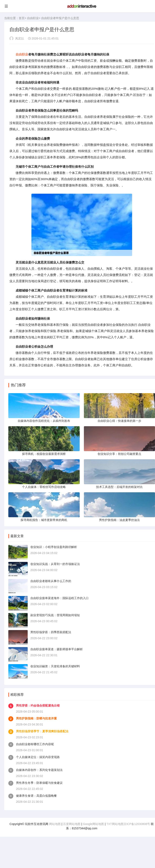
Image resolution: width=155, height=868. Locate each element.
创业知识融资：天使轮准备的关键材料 (55, 666)
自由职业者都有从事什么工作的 (51, 581)
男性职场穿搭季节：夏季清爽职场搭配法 (42, 731)
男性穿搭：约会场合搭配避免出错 (38, 705)
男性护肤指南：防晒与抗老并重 (36, 718)
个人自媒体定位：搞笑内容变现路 (38, 757)
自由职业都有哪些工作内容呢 (35, 744)
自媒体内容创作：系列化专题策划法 (39, 770)
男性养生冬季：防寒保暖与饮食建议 (39, 783)
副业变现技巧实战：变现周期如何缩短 (55, 615)
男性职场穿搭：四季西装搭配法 (51, 632)
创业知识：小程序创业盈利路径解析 (54, 547)
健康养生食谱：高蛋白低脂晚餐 (36, 796)
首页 (22, 18)
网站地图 (55, 824)
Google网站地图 (94, 824)
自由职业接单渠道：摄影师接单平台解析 (57, 649)
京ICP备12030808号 (137, 824)
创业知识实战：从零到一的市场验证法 (55, 564)
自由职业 (33, 18)
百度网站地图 (72, 824)
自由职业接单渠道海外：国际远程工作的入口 (60, 598)
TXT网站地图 (115, 824)
